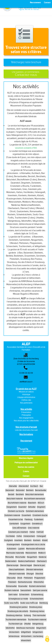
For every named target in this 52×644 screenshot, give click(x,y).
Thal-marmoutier (39, 615)
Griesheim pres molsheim (18, 532)
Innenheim (19, 540)
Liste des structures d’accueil (26, 430)
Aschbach (34, 486)
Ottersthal (39, 574)
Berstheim (20, 494)
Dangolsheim (12, 507)
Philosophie (26, 415)
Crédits (26, 471)
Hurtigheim (9, 540)
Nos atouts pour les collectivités (26, 421)
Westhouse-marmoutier (25, 628)
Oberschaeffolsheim (17, 570)
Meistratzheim (31, 553)
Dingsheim (41, 507)
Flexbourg (28, 519)
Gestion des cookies (26, 467)
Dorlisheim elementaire (35, 511)
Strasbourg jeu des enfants (18, 611)
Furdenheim (39, 519)
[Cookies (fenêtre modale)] (47, 639)
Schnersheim (24, 595)
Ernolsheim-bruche (40, 515)
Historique (26, 395)
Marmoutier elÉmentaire (35, 549)
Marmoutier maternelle (15, 553)
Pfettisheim (28, 578)
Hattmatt (40, 532)
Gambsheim (14, 524)
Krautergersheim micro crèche (33, 545)
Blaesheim (32, 503)
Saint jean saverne (40, 590)
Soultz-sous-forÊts (11, 603)
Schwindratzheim (37, 599)
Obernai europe (12, 565)
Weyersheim (41, 628)
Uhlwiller (27, 624)
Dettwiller (32, 507)
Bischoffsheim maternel (17, 503)
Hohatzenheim (29, 536)
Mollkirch (42, 553)
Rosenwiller (23, 586)
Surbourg (27, 615)
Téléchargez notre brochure (26, 62)
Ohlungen (30, 574)
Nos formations (26, 434)
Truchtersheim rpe (15, 624)
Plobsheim (12, 582)
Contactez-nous (26, 74)
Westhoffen (10, 628)
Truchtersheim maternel (37, 620)
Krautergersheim (13, 545)
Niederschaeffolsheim (27, 561)
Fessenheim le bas (16, 519)
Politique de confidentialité (26, 462)
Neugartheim (32, 557)
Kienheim (37, 540)
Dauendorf (22, 507)
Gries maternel (34, 528)
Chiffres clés (26, 400)
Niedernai (43, 557)
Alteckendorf (24, 486)
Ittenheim (28, 540)
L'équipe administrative (26, 397)
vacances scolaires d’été (26, 148)
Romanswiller (11, 586)
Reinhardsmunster (25, 582)
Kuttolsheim (12, 549)
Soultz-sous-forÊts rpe (29, 603)
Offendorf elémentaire (34, 570)
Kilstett (45, 540)
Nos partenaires (26, 403)
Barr (41, 486)
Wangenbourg (38, 624)
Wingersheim (38, 632)
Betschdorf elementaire (35, 494)
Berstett (11, 494)
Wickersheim (14, 632)
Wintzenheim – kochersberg (32, 636)
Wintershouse (14, 636)
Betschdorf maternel (15, 499)
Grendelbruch (37, 524)
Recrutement (26, 441)
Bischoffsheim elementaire (35, 499)
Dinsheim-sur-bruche (16, 511)
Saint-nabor (13, 595)
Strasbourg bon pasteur (19, 607)
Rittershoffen (39, 582)
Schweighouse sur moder (18, 599)
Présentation (26, 412)
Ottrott (20, 578)
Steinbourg (43, 603)
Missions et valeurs (26, 392)
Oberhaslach (42, 561)
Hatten (32, 532)
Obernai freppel (26, 565)
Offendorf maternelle (17, 574)
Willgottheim (26, 632)
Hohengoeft (41, 536)
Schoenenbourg (37, 595)
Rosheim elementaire (37, 586)
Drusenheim (26, 515)
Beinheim (30, 490)
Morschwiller (20, 557)
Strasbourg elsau (36, 607)
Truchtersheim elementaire (16, 620)
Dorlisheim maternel (12, 515)
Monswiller (10, 557)
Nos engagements (26, 418)
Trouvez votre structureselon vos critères (26, 49)
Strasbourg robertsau (14, 615)
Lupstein (21, 549)
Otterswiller (11, 578)
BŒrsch (41, 503)
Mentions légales (26, 458)
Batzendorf (10, 490)
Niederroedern (11, 561)
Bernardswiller (41, 490)
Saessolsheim (26, 590)
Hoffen (19, 536)
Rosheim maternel (12, 590)
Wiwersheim (26, 640)
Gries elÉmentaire (19, 528)
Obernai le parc (39, 565)
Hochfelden (10, 536)
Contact (26, 476)
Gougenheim (25, 524)
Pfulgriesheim (40, 578)
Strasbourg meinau (37, 611)
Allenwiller (13, 486)
